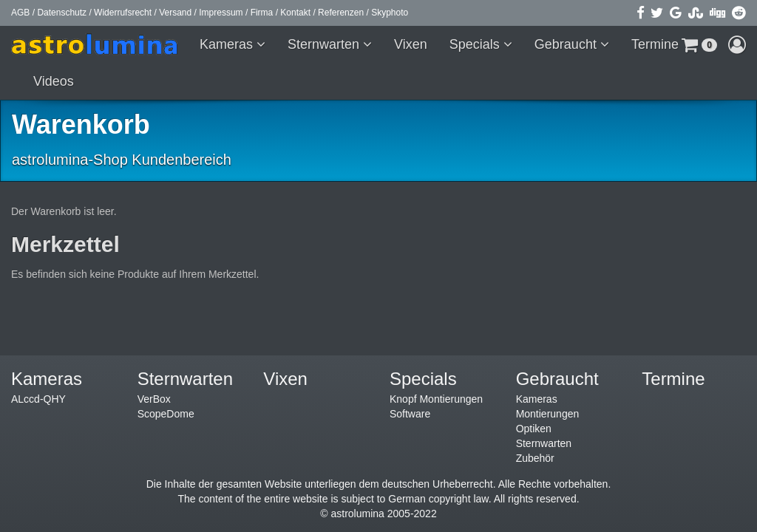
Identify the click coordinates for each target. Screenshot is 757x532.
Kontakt (295, 13)
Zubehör (535, 458)
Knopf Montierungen (436, 399)
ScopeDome (166, 414)
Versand (175, 13)
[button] (699, 44)
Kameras (228, 44)
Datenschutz (62, 13)
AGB (20, 13)
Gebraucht (567, 44)
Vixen (411, 44)
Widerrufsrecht (123, 13)
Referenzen (341, 13)
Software (410, 414)
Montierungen (548, 414)
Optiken (534, 429)
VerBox (154, 399)
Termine (655, 44)
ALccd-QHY (38, 399)
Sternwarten (325, 44)
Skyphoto (390, 13)
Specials (476, 44)
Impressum (221, 13)
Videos (54, 81)
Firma (262, 13)
